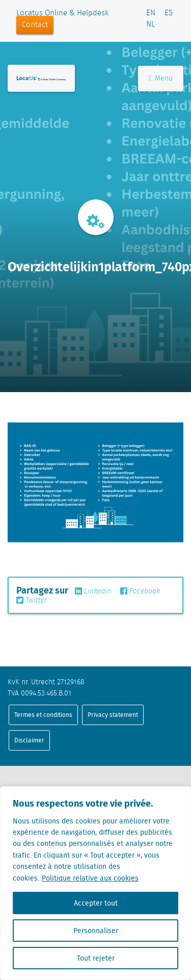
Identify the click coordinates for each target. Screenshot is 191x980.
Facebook (140, 591)
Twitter (32, 601)
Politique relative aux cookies (90, 878)
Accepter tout (96, 903)
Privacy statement (113, 715)
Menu (161, 79)
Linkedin (93, 591)
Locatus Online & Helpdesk (62, 13)
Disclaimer (29, 740)
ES (169, 13)
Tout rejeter (96, 958)
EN (151, 13)
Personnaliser (96, 931)
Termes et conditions (43, 715)
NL (151, 24)
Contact (35, 25)
